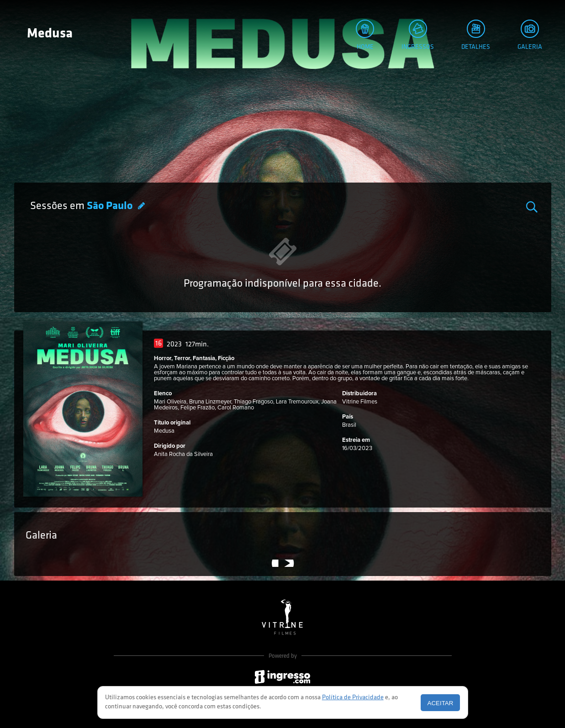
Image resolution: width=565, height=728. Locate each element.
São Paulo (111, 206)
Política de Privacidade (353, 698)
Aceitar (441, 703)
